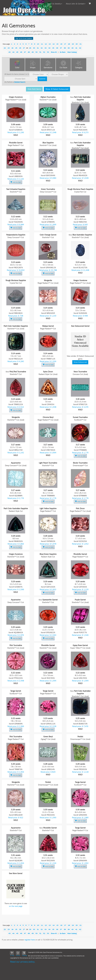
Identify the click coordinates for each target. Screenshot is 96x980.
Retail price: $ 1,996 (48, 225)
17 (65, 44)
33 (45, 48)
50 (36, 52)
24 (12, 48)
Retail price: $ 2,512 (16, 407)
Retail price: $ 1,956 (16, 772)
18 (69, 44)
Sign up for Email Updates (24, 38)
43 (9, 52)
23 (9, 48)
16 (61, 44)
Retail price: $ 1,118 (80, 772)
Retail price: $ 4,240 (16, 362)
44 (13, 52)
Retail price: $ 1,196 (16, 133)
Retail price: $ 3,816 (16, 544)
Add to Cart (16, 182)
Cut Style (63, 68)
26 (20, 48)
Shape (33, 68)
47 (25, 52)
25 (16, 48)
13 (50, 44)
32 (42, 48)
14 (53, 44)
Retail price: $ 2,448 (16, 681)
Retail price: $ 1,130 (48, 316)
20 (77, 44)
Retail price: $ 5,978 (48, 544)
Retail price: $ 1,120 (16, 179)
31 (38, 48)
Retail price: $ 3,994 (48, 453)
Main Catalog (72, 52)
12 (46, 44)
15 (57, 44)
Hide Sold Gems (34, 89)
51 (40, 52)
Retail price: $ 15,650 (16, 270)
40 (72, 48)
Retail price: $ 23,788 (48, 270)
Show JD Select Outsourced (57, 89)
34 (49, 48)
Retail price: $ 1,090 (48, 818)
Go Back (63, 52)
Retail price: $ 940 (80, 225)
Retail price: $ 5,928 (80, 178)
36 (57, 48)
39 (69, 48)
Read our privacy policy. (23, 962)
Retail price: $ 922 (16, 818)
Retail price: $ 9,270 (80, 133)
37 (61, 48)
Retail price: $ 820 (48, 772)
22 (5, 48)
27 (24, 48)
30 (34, 48)
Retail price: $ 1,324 (48, 863)
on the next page (16, 906)
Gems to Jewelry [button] (55, 4)
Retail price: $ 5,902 (48, 590)
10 (38, 44)
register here (30, 940)
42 (80, 48)
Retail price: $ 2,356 (48, 362)
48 (29, 52)
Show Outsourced (80, 362)
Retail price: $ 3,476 (80, 407)
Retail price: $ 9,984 (48, 178)
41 (76, 48)
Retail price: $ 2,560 (48, 635)
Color (17, 68)
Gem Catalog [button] (25, 4)
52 (44, 52)
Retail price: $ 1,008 (48, 407)
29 (30, 48)
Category (79, 68)
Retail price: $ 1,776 (80, 453)
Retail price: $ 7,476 (80, 726)
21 (80, 44)
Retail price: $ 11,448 (80, 270)
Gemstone (48, 68)
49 (33, 52)
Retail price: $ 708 (16, 316)
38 (65, 48)
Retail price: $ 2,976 (16, 635)
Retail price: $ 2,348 (48, 133)
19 (73, 44)
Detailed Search (20, 82)
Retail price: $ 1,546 (80, 635)
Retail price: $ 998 (80, 316)
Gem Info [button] (39, 4)
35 (53, 48)
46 (21, 52)
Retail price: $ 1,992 (80, 863)
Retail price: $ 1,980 (80, 818)
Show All (54, 52)
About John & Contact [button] (76, 4)
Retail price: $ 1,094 (48, 681)
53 (48, 52)
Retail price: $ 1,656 (16, 863)
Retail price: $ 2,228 (48, 726)
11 (42, 44)
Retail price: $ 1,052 (80, 544)
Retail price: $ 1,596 (16, 590)
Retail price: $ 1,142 (16, 453)
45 (17, 52)
